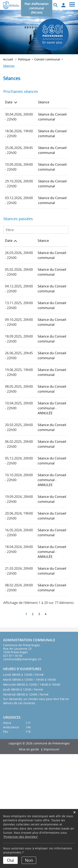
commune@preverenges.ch (22, 773)
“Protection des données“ (21, 837)
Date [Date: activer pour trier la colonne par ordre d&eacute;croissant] (9, 102)
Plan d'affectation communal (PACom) (37, 8)
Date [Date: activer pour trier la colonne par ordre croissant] (9, 270)
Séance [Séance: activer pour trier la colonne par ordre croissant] (31, 102)
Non (29, 860)
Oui (11, 860)
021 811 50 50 (13, 769)
